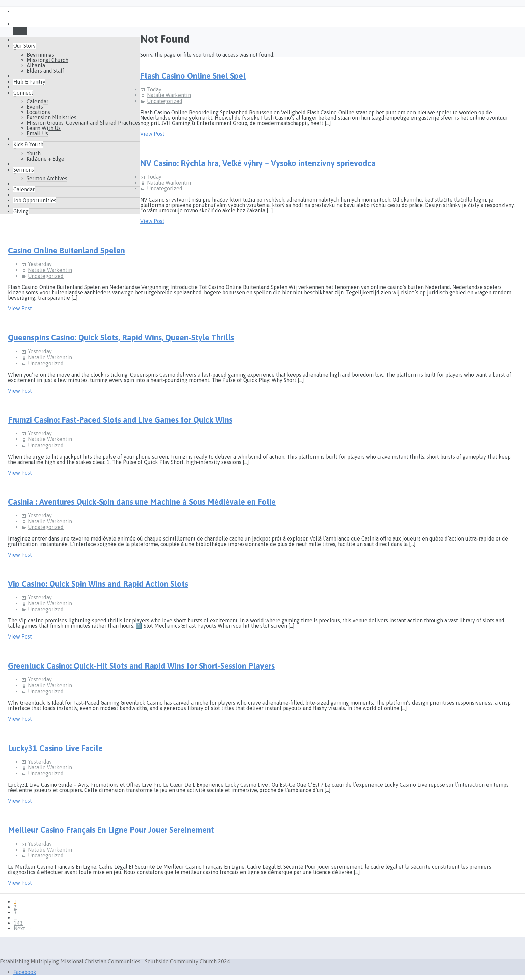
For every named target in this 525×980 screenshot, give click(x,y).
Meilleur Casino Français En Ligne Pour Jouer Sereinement (111, 830)
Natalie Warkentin (169, 95)
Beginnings (40, 55)
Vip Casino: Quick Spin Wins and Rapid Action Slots (98, 584)
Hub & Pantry (29, 82)
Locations (38, 112)
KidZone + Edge (46, 159)
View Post (152, 134)
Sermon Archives (47, 178)
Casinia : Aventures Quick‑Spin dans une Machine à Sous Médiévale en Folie (142, 502)
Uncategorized (165, 101)
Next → (23, 928)
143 (18, 923)
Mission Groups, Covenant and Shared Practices (84, 123)
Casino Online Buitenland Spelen (66, 250)
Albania (36, 65)
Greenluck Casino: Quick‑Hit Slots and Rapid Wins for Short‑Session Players (141, 666)
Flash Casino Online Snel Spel (193, 76)
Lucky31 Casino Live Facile (55, 748)
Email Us (37, 133)
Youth (34, 153)
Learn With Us (44, 128)
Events (35, 107)
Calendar (37, 101)
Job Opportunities (35, 200)
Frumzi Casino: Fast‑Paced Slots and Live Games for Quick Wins (120, 420)
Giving (21, 211)
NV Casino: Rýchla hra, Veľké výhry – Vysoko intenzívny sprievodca (258, 163)
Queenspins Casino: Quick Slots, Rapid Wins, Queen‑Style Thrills (121, 338)
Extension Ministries (52, 117)
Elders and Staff (45, 71)
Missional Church (48, 60)
